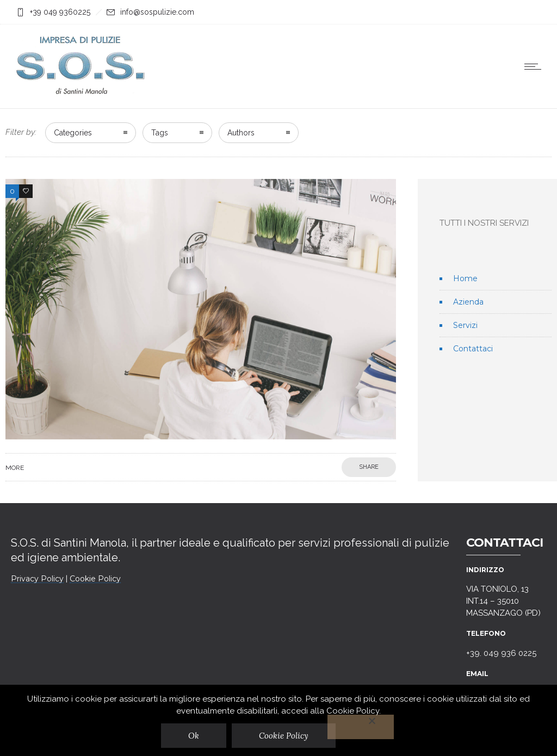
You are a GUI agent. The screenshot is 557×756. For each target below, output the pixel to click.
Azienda (468, 302)
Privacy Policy (37, 579)
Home (465, 278)
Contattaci (473, 349)
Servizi (465, 325)
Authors (241, 133)
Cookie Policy (95, 579)
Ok (194, 736)
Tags (160, 133)
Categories (73, 133)
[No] (361, 727)
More (15, 468)
